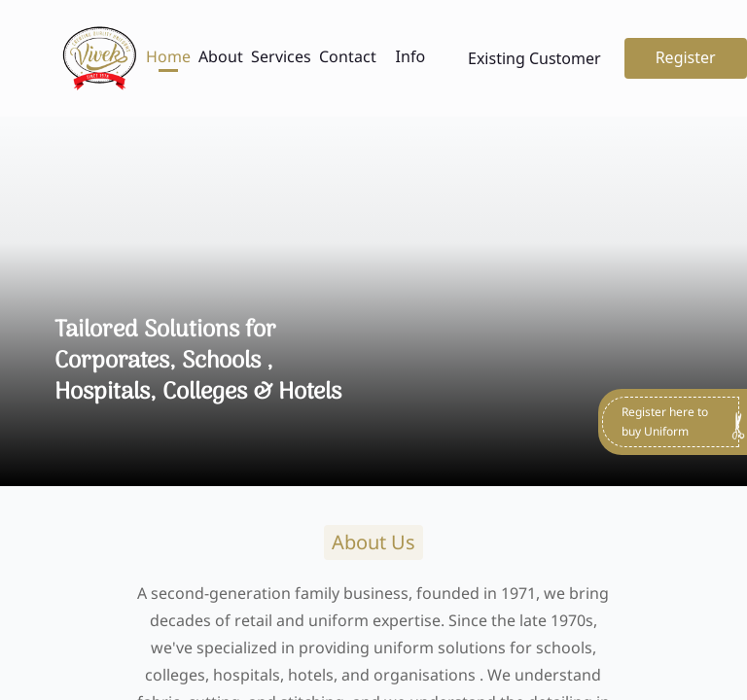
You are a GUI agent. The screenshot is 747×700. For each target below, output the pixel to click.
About (221, 56)
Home (168, 56)
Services (281, 56)
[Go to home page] (99, 58)
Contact (348, 56)
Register (686, 57)
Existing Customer (534, 58)
